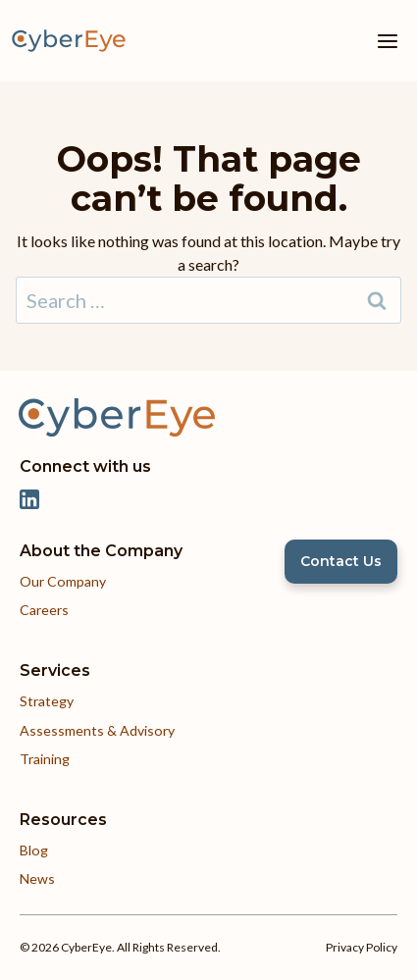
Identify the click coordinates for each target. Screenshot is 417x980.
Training (45, 759)
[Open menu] (387, 41)
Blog (34, 850)
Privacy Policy (362, 947)
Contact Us (341, 561)
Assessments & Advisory (97, 730)
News (37, 878)
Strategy (47, 701)
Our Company (63, 581)
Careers (44, 610)
